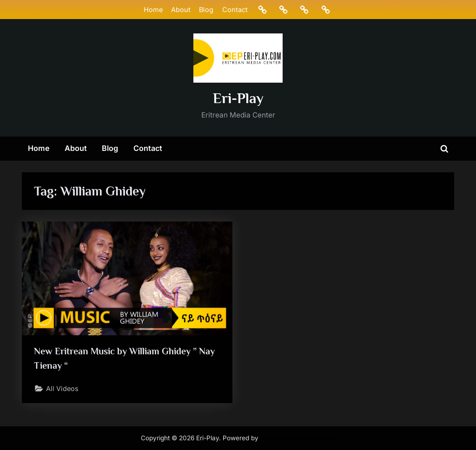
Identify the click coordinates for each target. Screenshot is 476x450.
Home (153, 10)
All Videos (62, 388)
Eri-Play (238, 98)
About (181, 10)
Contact (235, 10)
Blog (206, 10)
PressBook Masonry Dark (298, 438)
